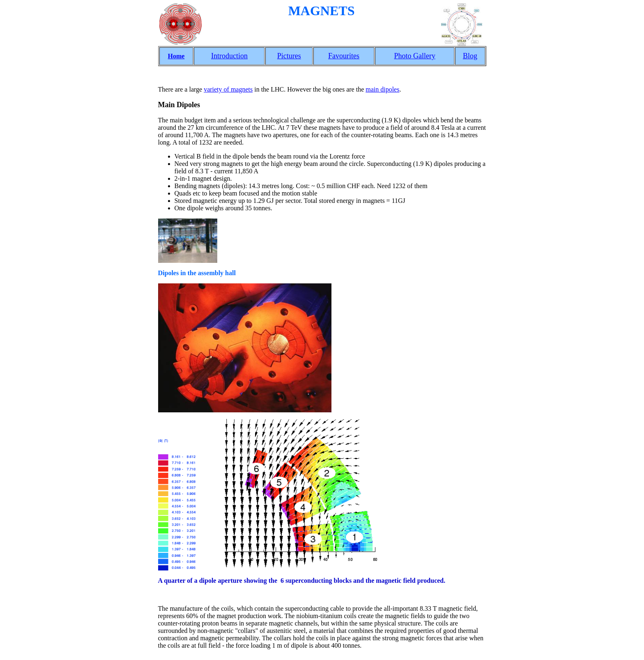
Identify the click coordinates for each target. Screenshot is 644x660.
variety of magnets (228, 89)
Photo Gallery (415, 56)
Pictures (289, 56)
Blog (470, 56)
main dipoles (382, 89)
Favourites (344, 56)
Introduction (229, 56)
